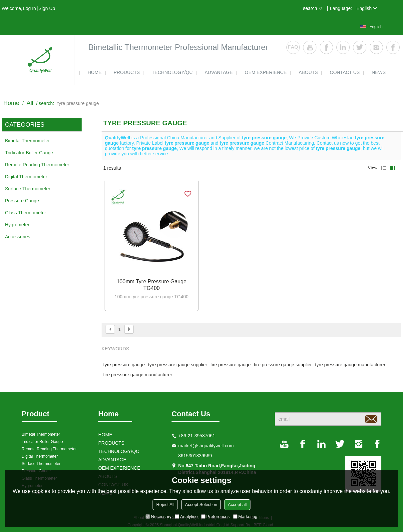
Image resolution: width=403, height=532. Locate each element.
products (127, 72)
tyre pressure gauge (124, 365)
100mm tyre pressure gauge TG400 (152, 285)
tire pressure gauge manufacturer (138, 375)
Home (11, 103)
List (383, 168)
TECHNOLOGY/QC (172, 72)
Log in (29, 8)
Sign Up (47, 8)
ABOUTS (308, 72)
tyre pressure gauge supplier (178, 365)
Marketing (245, 516)
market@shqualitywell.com (206, 446)
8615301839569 (195, 456)
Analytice (186, 516)
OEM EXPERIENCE (266, 72)
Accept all (237, 504)
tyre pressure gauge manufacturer (350, 365)
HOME (95, 72)
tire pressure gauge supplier (283, 365)
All (30, 103)
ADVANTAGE (218, 72)
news (379, 72)
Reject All (165, 504)
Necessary (158, 516)
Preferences (215, 516)
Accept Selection (201, 504)
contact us (345, 72)
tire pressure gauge (231, 365)
